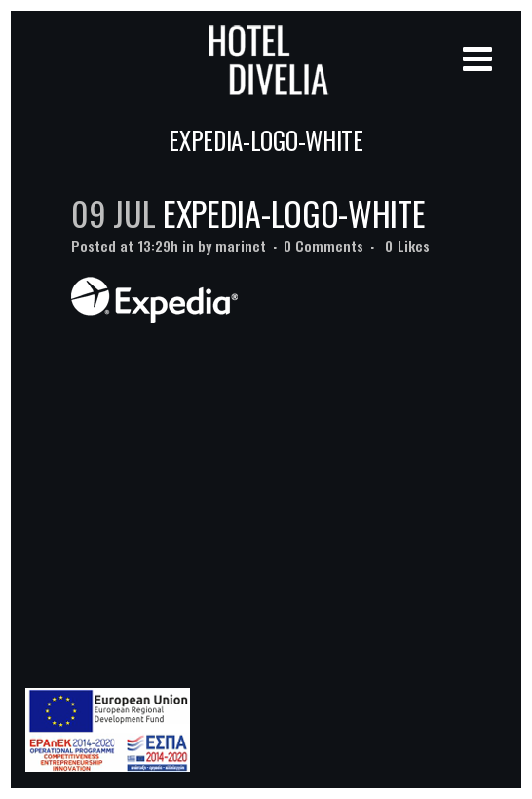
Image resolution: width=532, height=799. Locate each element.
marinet (241, 246)
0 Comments (323, 246)
